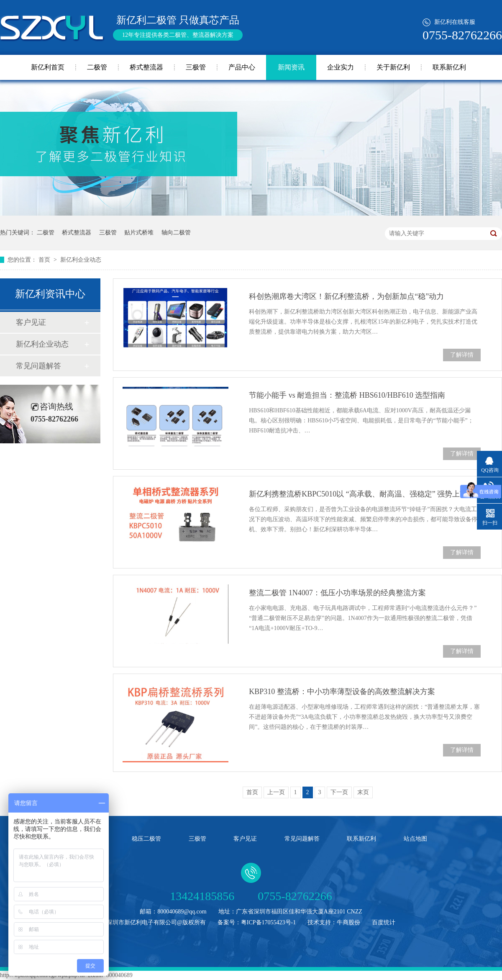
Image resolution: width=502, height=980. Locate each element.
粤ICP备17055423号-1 (268, 922)
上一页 (276, 792)
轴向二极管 (176, 233)
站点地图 (415, 839)
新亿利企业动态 (81, 260)
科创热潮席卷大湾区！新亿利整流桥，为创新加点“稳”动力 (346, 296)
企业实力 (341, 67)
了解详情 (462, 355)
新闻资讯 (291, 67)
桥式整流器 (146, 67)
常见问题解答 (38, 366)
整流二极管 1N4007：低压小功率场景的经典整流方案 (337, 593)
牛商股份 (348, 922)
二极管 (97, 67)
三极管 (196, 67)
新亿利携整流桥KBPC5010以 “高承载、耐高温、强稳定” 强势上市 (358, 494)
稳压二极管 (146, 839)
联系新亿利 (449, 67)
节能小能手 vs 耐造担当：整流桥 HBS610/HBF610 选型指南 (347, 395)
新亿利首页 (48, 67)
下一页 (339, 792)
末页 (363, 792)
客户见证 (31, 322)
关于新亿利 (393, 67)
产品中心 (242, 67)
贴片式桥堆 (139, 233)
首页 (45, 260)
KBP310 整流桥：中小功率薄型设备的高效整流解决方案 (342, 692)
